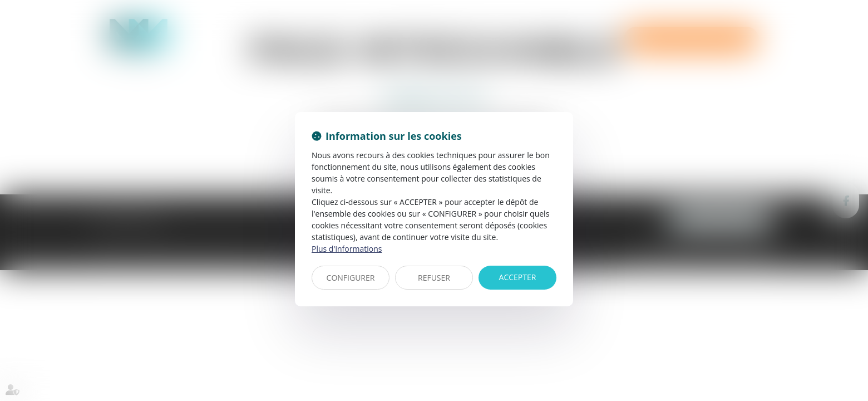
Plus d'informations (347, 249)
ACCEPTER (518, 277)
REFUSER (434, 278)
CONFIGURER (351, 278)
